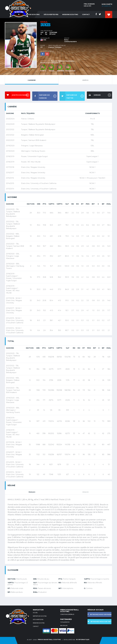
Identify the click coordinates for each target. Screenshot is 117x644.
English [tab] (85, 492)
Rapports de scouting (40, 616)
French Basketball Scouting (49, 640)
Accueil (35, 613)
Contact (86, 14)
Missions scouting (39, 623)
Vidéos (85, 80)
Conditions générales (67, 614)
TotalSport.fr (65, 622)
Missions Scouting (70, 14)
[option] (23, 46)
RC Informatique (83, 640)
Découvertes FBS (51, 14)
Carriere (32, 80)
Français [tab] (32, 492)
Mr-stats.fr (64, 626)
